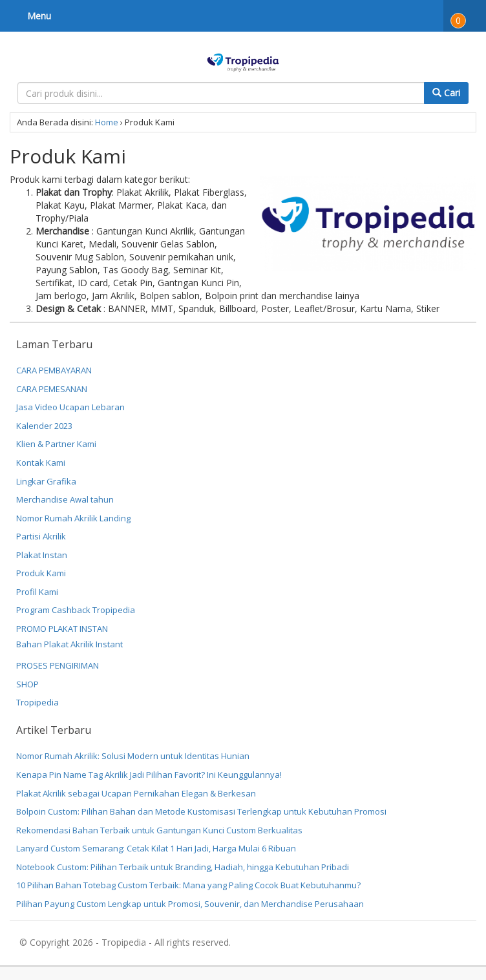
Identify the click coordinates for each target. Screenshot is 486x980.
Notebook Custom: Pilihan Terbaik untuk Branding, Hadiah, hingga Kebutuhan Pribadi (183, 867)
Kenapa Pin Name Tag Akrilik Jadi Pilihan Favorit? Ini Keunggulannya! (149, 775)
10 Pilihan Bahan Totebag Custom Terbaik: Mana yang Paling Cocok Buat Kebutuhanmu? (188, 885)
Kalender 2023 (44, 426)
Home (107, 122)
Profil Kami (37, 592)
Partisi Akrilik (41, 536)
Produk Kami (41, 573)
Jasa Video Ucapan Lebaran (70, 407)
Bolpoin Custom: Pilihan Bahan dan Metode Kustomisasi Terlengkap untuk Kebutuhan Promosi (201, 811)
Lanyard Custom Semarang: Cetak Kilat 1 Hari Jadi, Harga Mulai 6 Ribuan (156, 848)
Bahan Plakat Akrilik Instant (69, 644)
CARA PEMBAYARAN (54, 370)
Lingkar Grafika (46, 481)
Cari (446, 93)
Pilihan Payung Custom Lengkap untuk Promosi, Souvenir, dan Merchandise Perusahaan (190, 904)
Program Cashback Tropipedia (76, 610)
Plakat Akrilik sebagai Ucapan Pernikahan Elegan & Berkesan (136, 793)
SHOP (27, 684)
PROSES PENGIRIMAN (58, 665)
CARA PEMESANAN (52, 389)
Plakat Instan (42, 555)
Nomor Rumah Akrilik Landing (73, 518)
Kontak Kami (41, 463)
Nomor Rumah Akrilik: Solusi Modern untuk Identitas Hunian (133, 756)
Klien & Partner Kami (56, 444)
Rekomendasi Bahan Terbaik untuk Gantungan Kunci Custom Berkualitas (159, 830)
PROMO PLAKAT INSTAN (62, 629)
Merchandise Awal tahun (65, 499)
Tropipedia (37, 702)
